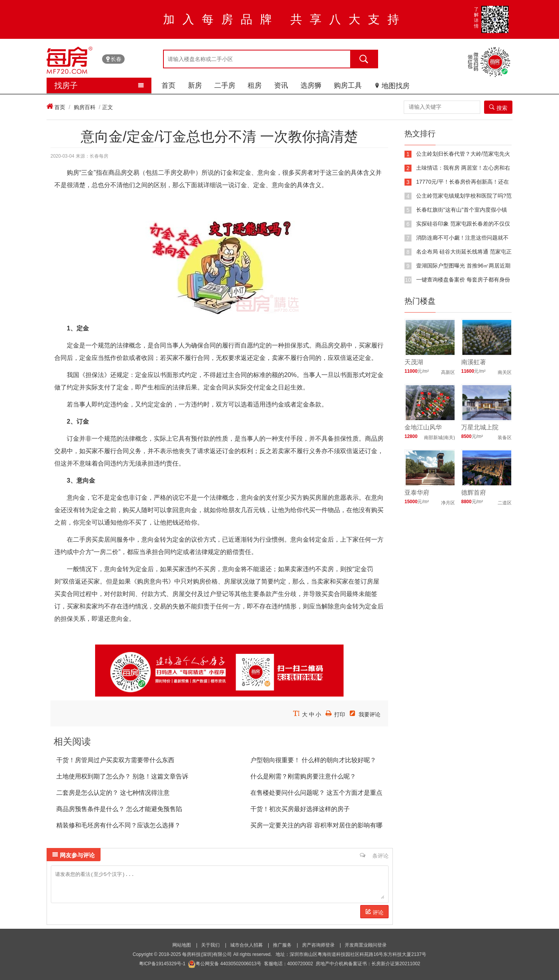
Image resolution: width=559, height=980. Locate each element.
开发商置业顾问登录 (366, 945)
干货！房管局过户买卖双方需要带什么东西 (115, 760)
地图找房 (392, 86)
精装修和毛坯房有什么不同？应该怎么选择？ (118, 825)
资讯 (281, 85)
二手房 (225, 85)
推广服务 (282, 945)
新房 (195, 85)
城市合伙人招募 (247, 945)
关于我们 (210, 945)
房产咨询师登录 (318, 945)
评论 (374, 912)
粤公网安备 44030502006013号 (225, 964)
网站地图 (182, 945)
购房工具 (348, 85)
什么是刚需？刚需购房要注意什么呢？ (303, 776)
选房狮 (311, 85)
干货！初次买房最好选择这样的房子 (300, 809)
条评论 (374, 855)
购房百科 (85, 107)
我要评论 (370, 714)
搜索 (498, 108)
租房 (255, 85)
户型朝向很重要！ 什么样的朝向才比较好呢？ (313, 760)
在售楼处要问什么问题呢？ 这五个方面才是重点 (316, 793)
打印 (340, 714)
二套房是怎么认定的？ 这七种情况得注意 (113, 793)
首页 (168, 85)
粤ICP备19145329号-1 (162, 964)
